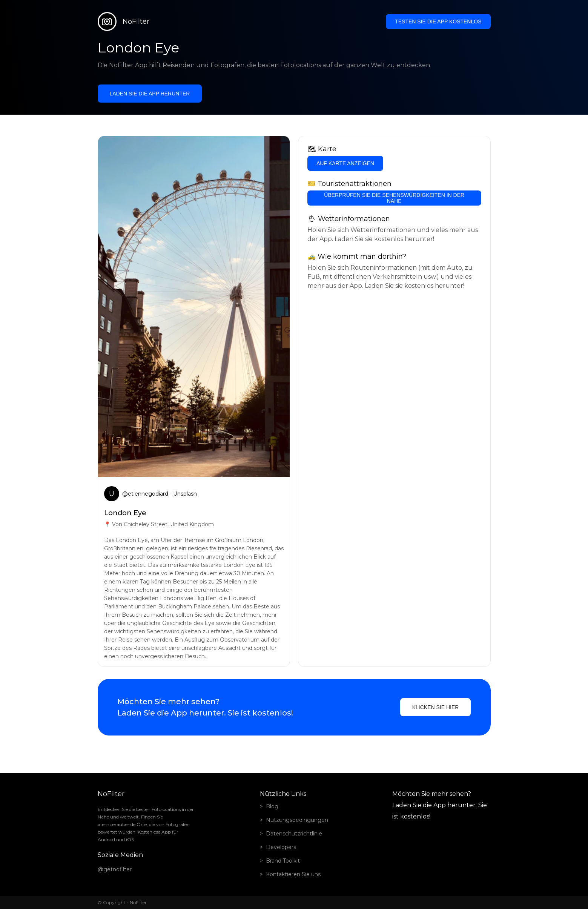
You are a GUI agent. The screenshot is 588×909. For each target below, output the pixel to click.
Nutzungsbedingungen (297, 820)
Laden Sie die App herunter (150, 94)
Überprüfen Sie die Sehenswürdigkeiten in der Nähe (394, 198)
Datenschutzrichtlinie (294, 834)
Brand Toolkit (283, 861)
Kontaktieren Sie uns (293, 874)
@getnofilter (115, 869)
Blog (272, 806)
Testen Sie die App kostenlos (438, 21)
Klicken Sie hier (436, 707)
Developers (281, 847)
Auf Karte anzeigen (345, 163)
